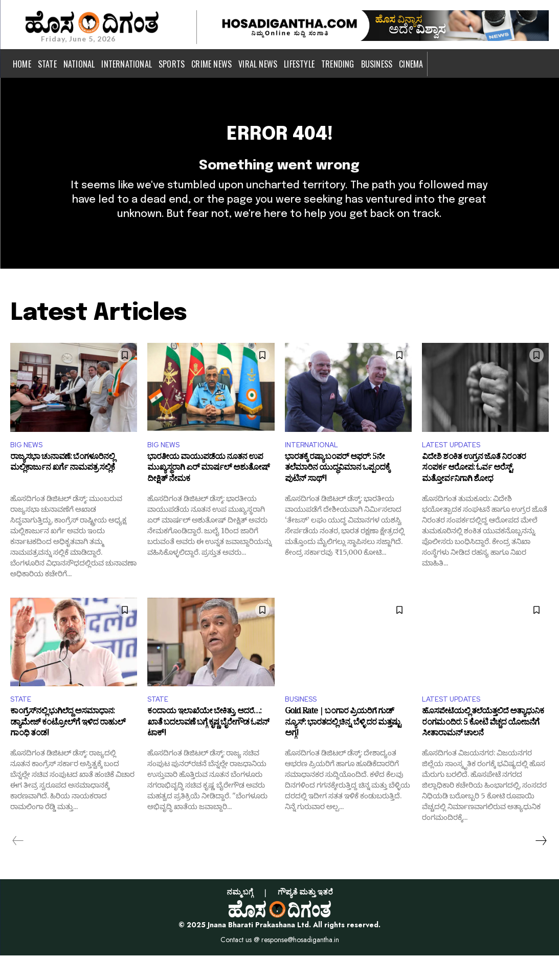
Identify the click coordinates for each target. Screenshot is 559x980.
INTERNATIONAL (316, 466)
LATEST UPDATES (456, 466)
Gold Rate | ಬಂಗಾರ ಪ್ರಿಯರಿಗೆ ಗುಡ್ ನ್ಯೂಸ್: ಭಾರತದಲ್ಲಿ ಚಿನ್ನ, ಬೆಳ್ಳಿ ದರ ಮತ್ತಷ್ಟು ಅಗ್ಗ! (343, 749)
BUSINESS (304, 723)
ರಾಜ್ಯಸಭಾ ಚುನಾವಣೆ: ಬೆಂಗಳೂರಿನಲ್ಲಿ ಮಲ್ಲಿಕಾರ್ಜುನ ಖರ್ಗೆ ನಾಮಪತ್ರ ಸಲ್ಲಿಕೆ (62, 487)
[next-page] (541, 865)
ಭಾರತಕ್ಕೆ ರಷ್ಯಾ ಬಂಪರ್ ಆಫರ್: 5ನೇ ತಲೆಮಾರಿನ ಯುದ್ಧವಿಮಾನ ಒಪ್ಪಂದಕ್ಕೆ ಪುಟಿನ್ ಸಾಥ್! (337, 493)
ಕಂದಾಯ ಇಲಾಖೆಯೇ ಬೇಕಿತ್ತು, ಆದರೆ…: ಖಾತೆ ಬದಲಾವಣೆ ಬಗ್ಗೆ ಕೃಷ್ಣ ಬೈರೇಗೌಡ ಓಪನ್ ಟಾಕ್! (208, 749)
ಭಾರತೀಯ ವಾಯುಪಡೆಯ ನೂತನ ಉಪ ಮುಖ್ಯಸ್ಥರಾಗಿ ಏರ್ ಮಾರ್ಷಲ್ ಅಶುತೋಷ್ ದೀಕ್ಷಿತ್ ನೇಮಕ (208, 493)
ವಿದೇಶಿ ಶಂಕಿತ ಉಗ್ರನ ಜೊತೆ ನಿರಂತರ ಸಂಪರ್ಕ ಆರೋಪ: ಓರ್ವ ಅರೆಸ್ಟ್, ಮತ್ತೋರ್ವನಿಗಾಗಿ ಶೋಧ (474, 493)
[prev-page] (18, 865)
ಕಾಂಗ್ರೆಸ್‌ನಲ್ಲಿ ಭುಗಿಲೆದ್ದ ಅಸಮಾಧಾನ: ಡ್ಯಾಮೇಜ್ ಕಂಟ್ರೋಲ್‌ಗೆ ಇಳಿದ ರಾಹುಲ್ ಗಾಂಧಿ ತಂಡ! (68, 749)
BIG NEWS (29, 466)
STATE (23, 723)
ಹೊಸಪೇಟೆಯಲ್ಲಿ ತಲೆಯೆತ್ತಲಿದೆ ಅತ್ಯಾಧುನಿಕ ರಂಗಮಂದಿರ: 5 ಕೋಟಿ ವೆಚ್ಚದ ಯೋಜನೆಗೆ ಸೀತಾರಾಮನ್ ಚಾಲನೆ (483, 749)
